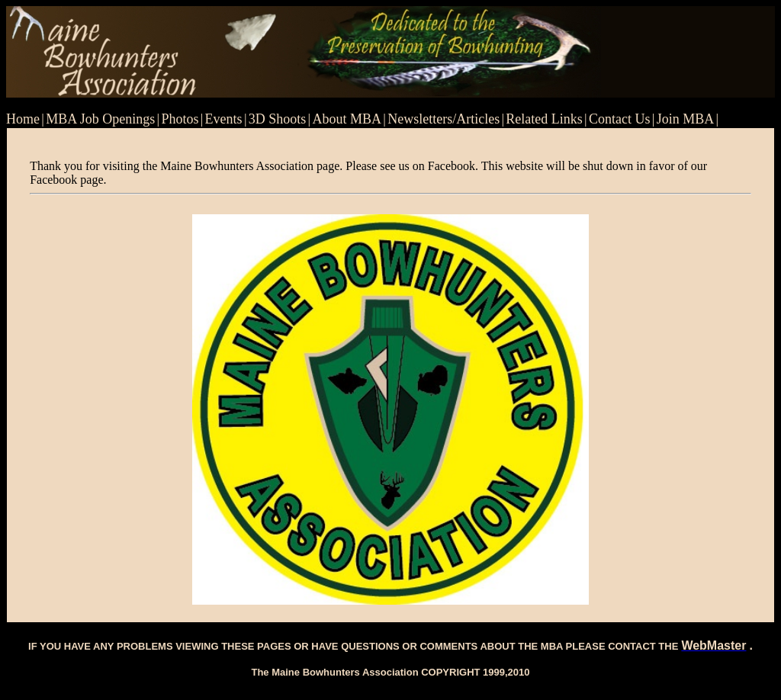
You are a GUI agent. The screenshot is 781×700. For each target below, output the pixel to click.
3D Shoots (278, 119)
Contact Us (620, 119)
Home (23, 119)
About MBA (347, 119)
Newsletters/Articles (444, 119)
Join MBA (686, 119)
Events (224, 119)
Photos (180, 119)
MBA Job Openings (100, 119)
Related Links (544, 119)
